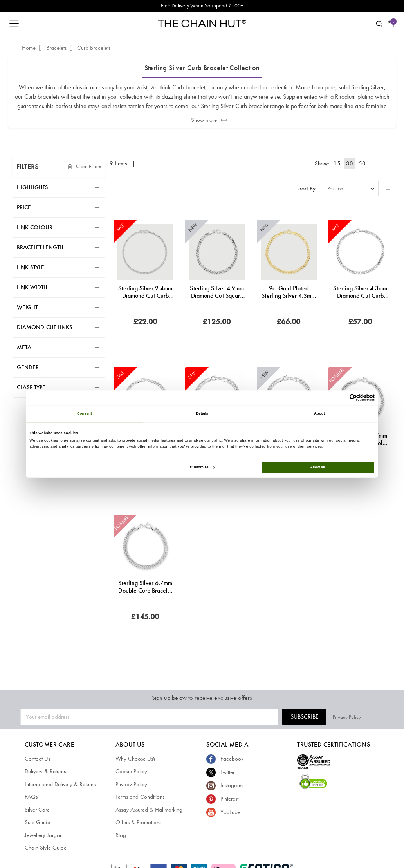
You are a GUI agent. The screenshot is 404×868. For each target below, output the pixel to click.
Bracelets (57, 48)
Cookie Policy (131, 771)
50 (362, 163)
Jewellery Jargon (44, 835)
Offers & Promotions (138, 822)
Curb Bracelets (94, 48)
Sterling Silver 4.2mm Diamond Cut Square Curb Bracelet (217, 292)
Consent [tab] (85, 414)
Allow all (317, 467)
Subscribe (327, 717)
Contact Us (37, 759)
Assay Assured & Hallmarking (149, 810)
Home (30, 48)
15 (339, 163)
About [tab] (319, 414)
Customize (202, 467)
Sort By (307, 189)
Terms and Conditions (140, 797)
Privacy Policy (370, 717)
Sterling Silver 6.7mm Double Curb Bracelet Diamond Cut (145, 587)
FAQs (31, 797)
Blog (121, 835)
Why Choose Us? (136, 759)
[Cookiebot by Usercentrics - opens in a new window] (340, 398)
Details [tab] (202, 414)
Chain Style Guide (46, 848)
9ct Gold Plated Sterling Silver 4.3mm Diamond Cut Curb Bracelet (289, 292)
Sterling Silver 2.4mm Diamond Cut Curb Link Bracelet (145, 292)
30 (350, 163)
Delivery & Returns (45, 771)
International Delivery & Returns (60, 784)
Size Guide (37, 822)
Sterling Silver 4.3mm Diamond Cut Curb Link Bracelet (360, 292)
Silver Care (37, 810)
